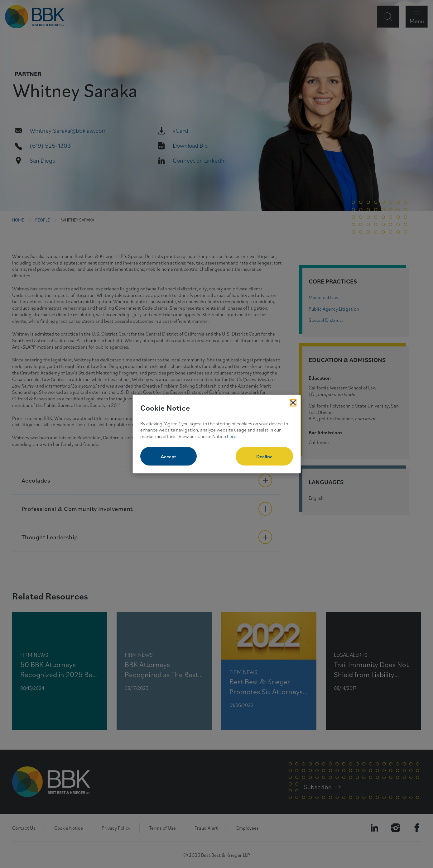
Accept (168, 456)
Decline (264, 456)
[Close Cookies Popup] (293, 403)
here (232, 436)
